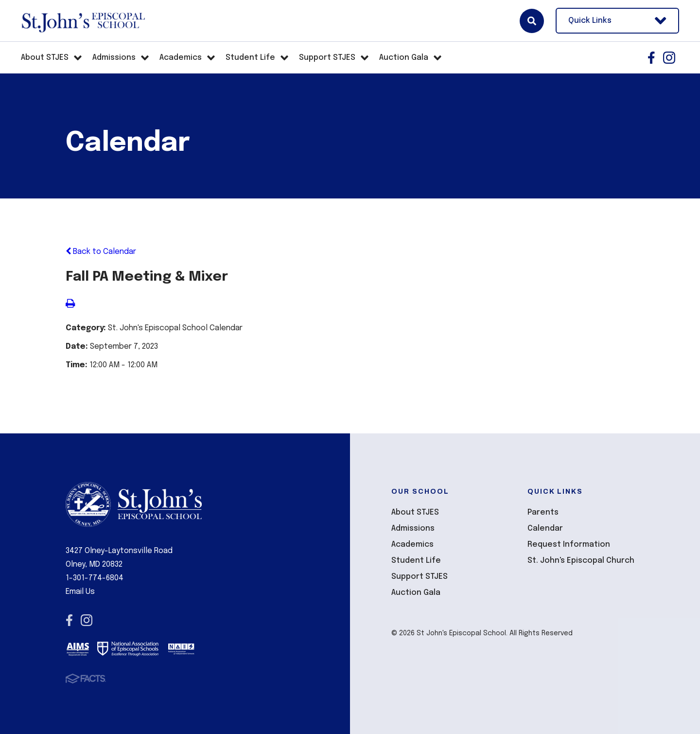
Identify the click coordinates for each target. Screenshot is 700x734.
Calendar (545, 528)
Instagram (669, 58)
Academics (412, 545)
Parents (543, 512)
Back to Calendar (101, 252)
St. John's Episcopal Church (581, 561)
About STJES (415, 512)
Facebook (651, 58)
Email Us (80, 592)
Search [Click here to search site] (532, 21)
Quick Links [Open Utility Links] (617, 21)
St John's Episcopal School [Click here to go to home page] (83, 21)
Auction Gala (416, 593)
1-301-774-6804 (95, 578)
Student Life (416, 561)
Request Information (569, 545)
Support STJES (420, 577)
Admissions (413, 528)
